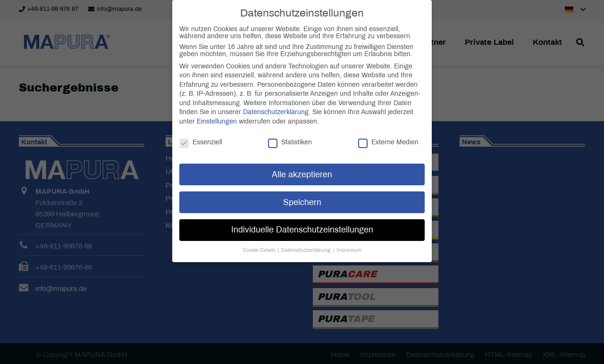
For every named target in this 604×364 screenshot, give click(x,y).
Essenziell (201, 132)
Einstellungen (217, 111)
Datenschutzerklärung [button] (306, 240)
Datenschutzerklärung (276, 102)
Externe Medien (388, 132)
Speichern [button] (302, 192)
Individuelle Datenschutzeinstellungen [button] (302, 219)
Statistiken (290, 132)
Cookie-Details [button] (260, 240)
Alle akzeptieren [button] (302, 164)
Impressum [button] (349, 240)
